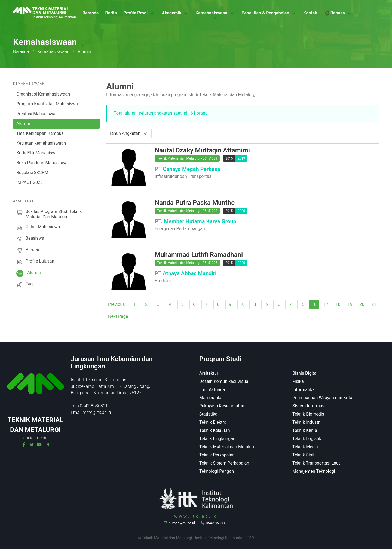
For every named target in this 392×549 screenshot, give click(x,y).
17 (326, 304)
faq (24, 285)
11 (254, 304)
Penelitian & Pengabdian (265, 13)
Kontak (310, 13)
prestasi (29, 251)
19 (350, 304)
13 (278, 304)
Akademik (171, 13)
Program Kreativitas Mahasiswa (47, 104)
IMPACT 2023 (30, 182)
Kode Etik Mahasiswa (37, 153)
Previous (117, 304)
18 (338, 304)
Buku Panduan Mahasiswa (42, 163)
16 (314, 304)
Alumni (23, 123)
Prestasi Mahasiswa (36, 114)
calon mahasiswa (38, 228)
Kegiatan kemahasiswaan (41, 143)
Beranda (91, 13)
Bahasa (334, 13)
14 (290, 304)
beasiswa (30, 239)
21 (374, 304)
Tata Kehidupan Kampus (40, 133)
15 (302, 304)
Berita (111, 13)
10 (242, 304)
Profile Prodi (135, 13)
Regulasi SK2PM (32, 173)
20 (362, 304)
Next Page (118, 316)
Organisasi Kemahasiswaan (43, 94)
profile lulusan (35, 262)
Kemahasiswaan (211, 13)
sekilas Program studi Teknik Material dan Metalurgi (49, 214)
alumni (29, 273)
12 (266, 304)
